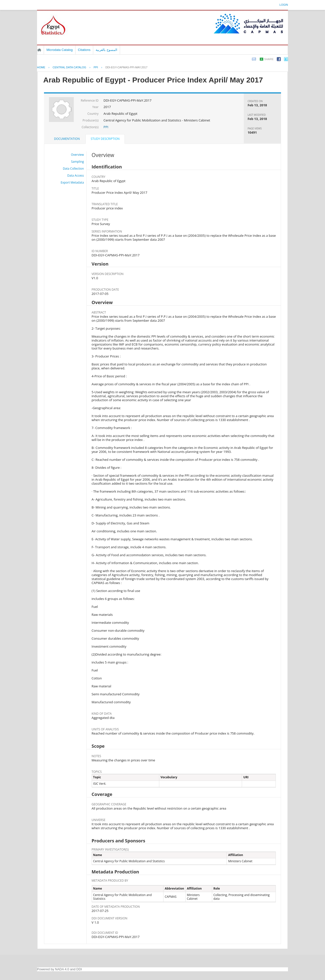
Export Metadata (72, 182)
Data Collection (73, 169)
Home (39, 50)
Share (269, 59)
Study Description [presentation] (105, 139)
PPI (96, 67)
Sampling (78, 162)
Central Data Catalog (69, 67)
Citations (84, 50)
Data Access (76, 176)
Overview (78, 155)
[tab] (67, 139)
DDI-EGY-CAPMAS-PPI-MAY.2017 (126, 67)
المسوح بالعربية (106, 50)
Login (284, 5)
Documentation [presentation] (67, 139)
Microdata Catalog (60, 50)
